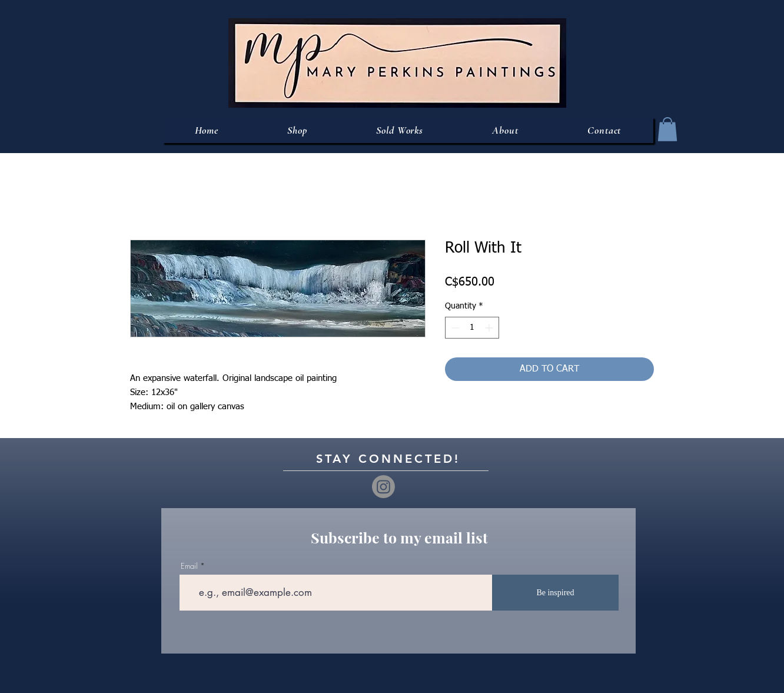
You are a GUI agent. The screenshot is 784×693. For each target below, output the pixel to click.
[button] (667, 129)
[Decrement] (454, 328)
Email (189, 566)
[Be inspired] (555, 593)
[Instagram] (383, 487)
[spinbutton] (472, 328)
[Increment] (490, 328)
